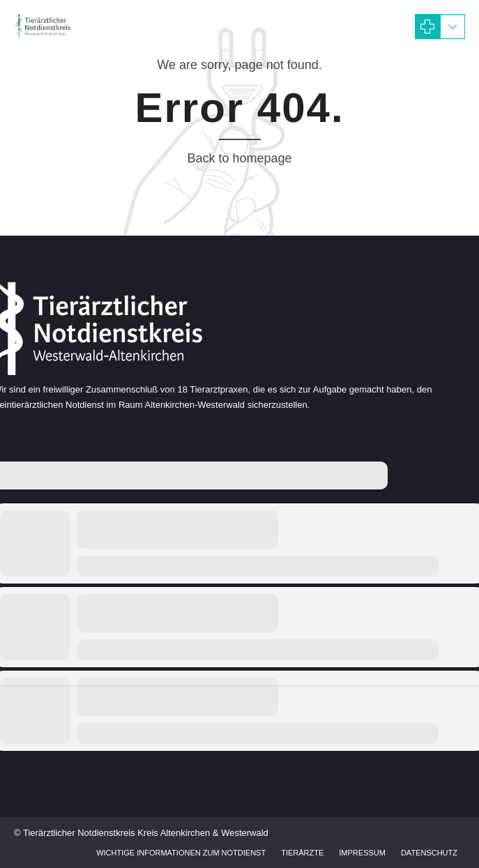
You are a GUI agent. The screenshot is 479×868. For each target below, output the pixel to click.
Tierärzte (302, 853)
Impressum (362, 853)
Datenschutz (429, 853)
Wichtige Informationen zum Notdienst (181, 853)
